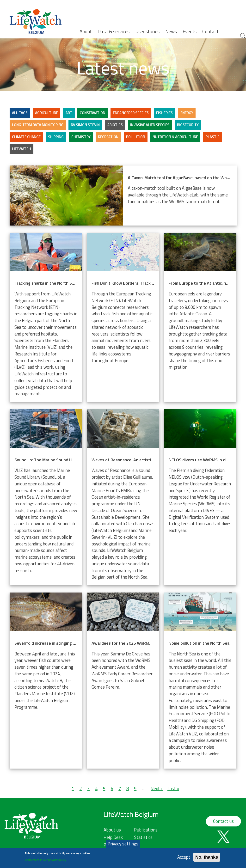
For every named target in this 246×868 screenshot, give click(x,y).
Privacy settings (123, 844)
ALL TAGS (20, 113)
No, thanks (207, 857)
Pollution (136, 137)
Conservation (92, 113)
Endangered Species (131, 113)
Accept (184, 857)
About (86, 31)
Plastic (213, 137)
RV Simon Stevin (85, 125)
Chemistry (81, 137)
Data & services (114, 31)
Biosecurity (188, 125)
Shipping (56, 137)
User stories (147, 31)
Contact (210, 31)
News (171, 31)
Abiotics (115, 125)
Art (69, 113)
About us (112, 830)
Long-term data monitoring (38, 125)
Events (190, 31)
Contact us (223, 821)
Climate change (26, 137)
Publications (146, 830)
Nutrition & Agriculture (175, 137)
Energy (187, 113)
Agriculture (46, 113)
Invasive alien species (150, 125)
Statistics (143, 837)
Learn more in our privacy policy (45, 860)
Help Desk (113, 837)
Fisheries (164, 113)
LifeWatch (22, 149)
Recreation (108, 137)
